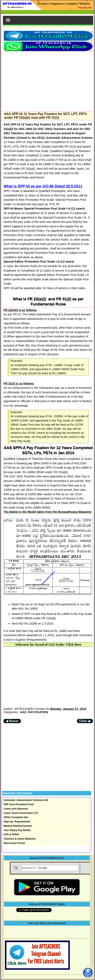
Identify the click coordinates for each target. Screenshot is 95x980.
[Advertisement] (48, 80)
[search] (50, 868)
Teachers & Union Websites (20, 839)
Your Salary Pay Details (17, 830)
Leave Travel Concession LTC (21, 813)
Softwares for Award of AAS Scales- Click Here (48, 644)
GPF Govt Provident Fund (19, 804)
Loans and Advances (16, 809)
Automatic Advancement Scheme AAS (26, 800)
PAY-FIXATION (38, 712)
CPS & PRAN (11, 835)
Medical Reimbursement (18, 826)
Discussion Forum (14, 843)
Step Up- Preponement (17, 822)
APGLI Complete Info (16, 817)
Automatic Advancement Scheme (69, 138)
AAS (23, 712)
